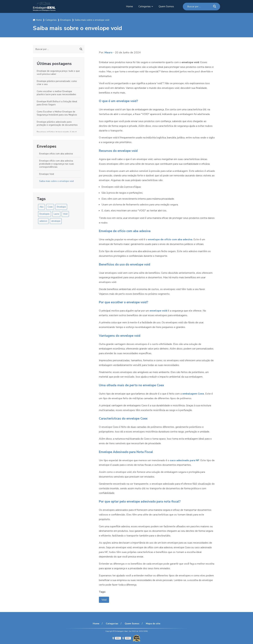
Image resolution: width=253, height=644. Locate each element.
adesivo (43, 221)
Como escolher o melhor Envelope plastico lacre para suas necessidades (56, 93)
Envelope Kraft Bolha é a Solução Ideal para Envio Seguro (57, 103)
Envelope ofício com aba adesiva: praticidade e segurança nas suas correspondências (57, 164)
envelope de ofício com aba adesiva (170, 239)
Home (129, 6)
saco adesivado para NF (185, 460)
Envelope (61, 207)
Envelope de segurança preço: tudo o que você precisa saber (58, 73)
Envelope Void (47, 174)
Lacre (56, 214)
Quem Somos (166, 6)
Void (65, 214)
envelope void (158, 311)
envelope (56, 221)
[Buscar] (215, 7)
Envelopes (47, 146)
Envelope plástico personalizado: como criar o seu (57, 83)
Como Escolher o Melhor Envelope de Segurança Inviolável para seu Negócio (57, 113)
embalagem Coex (193, 394)
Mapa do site (153, 624)
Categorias (145, 6)
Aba (41, 207)
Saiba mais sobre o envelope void (56, 181)
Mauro (109, 52)
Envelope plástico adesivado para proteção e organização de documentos (57, 123)
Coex (50, 207)
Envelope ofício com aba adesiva (56, 154)
